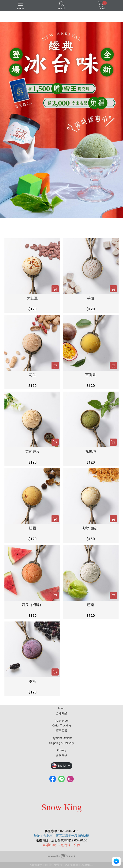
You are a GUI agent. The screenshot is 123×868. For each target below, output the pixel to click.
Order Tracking (62, 726)
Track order (62, 721)
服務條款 (61, 755)
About (61, 708)
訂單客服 (61, 731)
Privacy (61, 751)
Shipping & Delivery (61, 743)
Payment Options (61, 738)
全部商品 (61, 714)
